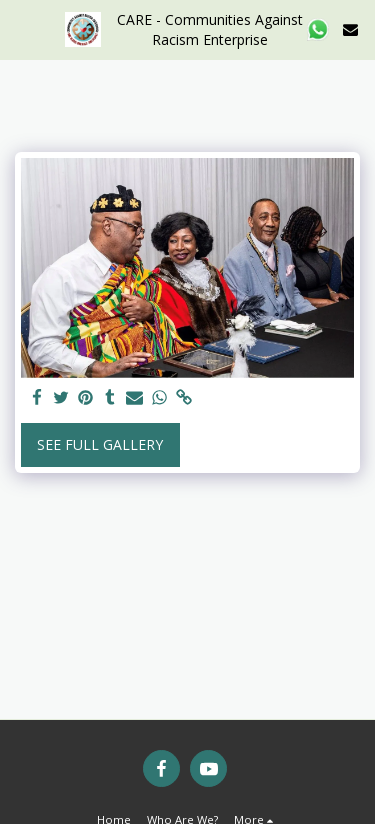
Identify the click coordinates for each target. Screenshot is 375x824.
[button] (22, 28)
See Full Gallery (100, 444)
